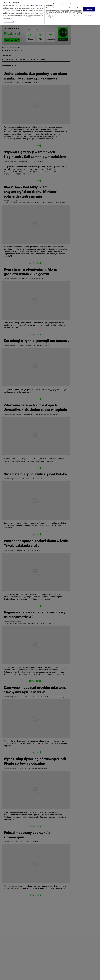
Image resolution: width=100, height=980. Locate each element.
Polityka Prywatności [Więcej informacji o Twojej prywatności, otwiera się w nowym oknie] (9, 22)
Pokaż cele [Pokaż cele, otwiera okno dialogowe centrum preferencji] (89, 15)
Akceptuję (89, 9)
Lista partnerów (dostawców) (53, 18)
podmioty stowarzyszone (36, 5)
